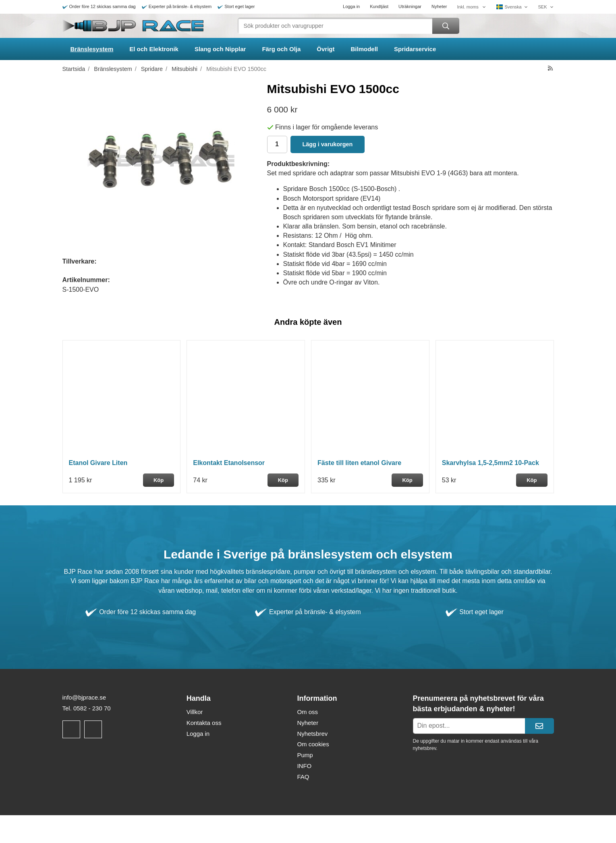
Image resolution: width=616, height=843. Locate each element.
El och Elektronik (154, 49)
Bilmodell (365, 49)
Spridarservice (415, 49)
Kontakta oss (204, 723)
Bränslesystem (92, 49)
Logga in (351, 6)
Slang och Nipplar (220, 49)
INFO (304, 766)
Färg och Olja (281, 49)
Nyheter (439, 6)
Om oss (307, 712)
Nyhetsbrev (312, 734)
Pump (305, 755)
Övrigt (326, 49)
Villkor (195, 712)
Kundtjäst (379, 6)
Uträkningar (410, 6)
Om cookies (313, 744)
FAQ (303, 777)
